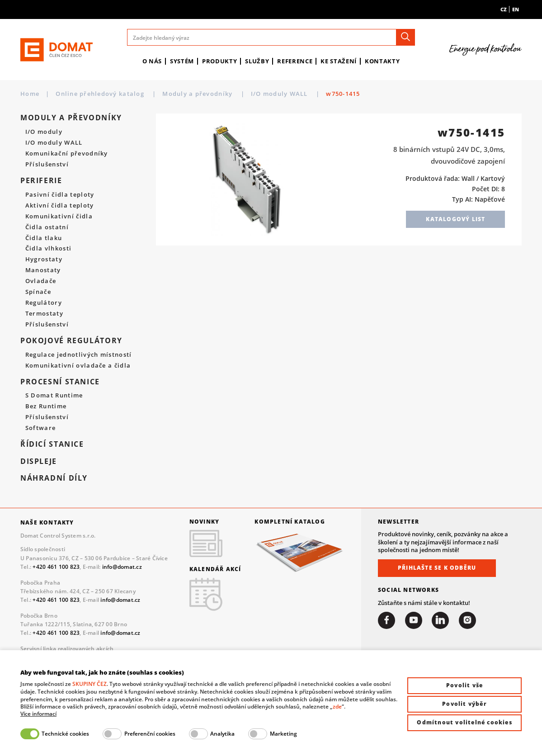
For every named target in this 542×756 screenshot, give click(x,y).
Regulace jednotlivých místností (79, 355)
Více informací (38, 714)
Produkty (219, 61)
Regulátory (44, 303)
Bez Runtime (46, 406)
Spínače (38, 292)
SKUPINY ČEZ (90, 684)
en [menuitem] (516, 9)
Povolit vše (464, 685)
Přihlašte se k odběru (437, 568)
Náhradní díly (54, 478)
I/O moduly (44, 132)
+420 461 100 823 (56, 567)
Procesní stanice (60, 382)
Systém (182, 61)
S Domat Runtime (54, 396)
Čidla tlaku (44, 238)
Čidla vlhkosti (48, 249)
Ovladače (41, 281)
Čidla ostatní (47, 227)
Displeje (39, 461)
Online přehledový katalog (101, 94)
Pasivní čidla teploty (60, 195)
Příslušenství (47, 165)
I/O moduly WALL (280, 94)
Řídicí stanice (52, 444)
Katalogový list (455, 219)
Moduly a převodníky (198, 94)
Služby (257, 61)
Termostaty (44, 314)
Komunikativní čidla (59, 217)
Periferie (41, 181)
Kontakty (382, 61)
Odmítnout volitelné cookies (464, 722)
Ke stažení (339, 61)
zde (337, 706)
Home (30, 94)
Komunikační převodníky (67, 154)
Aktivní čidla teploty (60, 206)
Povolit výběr (464, 704)
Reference (295, 61)
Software (41, 428)
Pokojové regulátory (71, 341)
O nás (152, 61)
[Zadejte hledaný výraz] (271, 37)
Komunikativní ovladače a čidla (78, 366)
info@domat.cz (122, 567)
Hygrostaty (44, 260)
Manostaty (43, 270)
